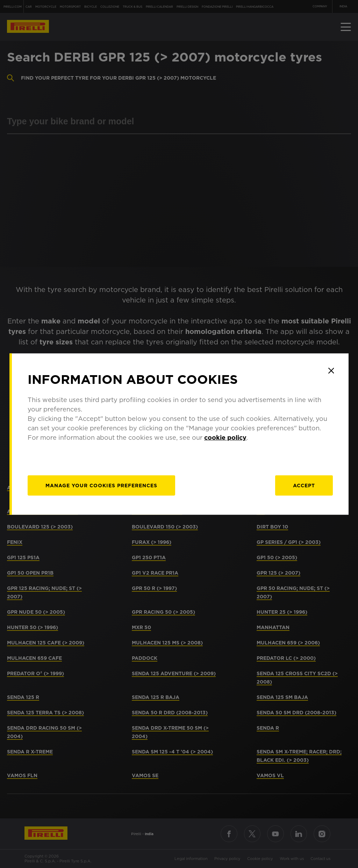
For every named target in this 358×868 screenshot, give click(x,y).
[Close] (331, 371)
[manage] (101, 486)
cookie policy (225, 437)
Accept (304, 486)
